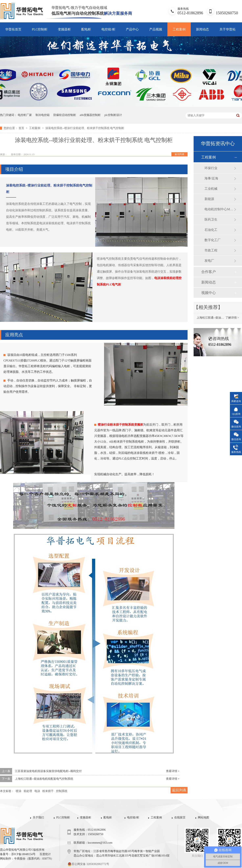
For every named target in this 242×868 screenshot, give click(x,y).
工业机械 (211, 189)
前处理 (28, 791)
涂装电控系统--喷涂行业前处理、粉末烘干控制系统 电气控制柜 (85, 128)
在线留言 (180, 817)
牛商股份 (20, 859)
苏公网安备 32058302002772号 (88, 864)
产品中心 (132, 29)
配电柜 (86, 29)
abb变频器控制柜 (90, 115)
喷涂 (19, 791)
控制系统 (62, 791)
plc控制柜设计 (113, 115)
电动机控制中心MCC (219, 209)
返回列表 (179, 154)
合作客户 (209, 272)
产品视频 (156, 29)
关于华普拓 (227, 29)
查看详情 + (173, 771)
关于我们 (38, 817)
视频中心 (209, 293)
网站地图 (203, 817)
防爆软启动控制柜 (65, 115)
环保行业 (211, 168)
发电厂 (209, 261)
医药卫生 (211, 219)
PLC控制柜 (40, 29)
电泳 (37, 791)
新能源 (209, 199)
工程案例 (179, 29)
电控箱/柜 (108, 29)
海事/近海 (211, 178)
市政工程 (211, 250)
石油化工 (211, 230)
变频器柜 (64, 29)
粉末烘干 (48, 791)
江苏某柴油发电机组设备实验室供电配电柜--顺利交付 (48, 771)
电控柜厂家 (25, 115)
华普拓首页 (13, 29)
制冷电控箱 (43, 115)
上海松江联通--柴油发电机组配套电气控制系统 (44, 779)
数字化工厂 (213, 240)
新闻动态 (202, 29)
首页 (22, 128)
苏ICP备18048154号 (23, 854)
